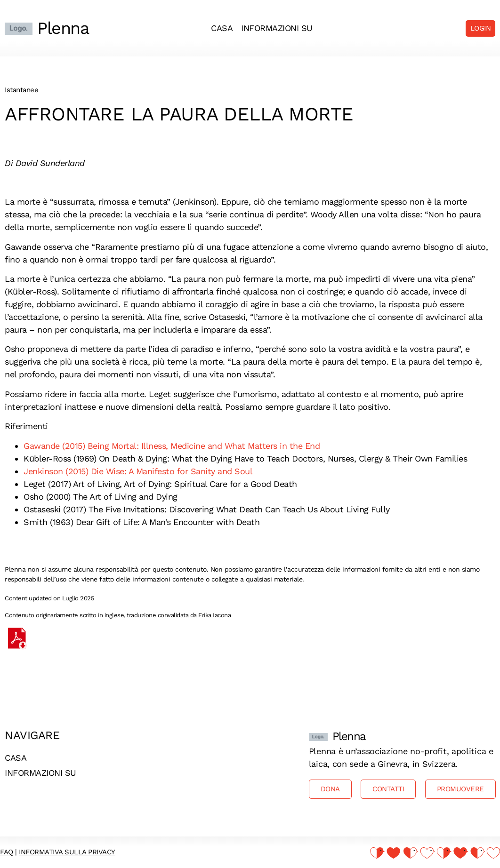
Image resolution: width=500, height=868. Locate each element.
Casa (222, 28)
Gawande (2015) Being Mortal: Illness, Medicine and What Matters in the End (172, 446)
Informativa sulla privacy (67, 852)
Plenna (63, 28)
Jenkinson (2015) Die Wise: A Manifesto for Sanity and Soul (138, 471)
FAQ (7, 852)
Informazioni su (277, 28)
